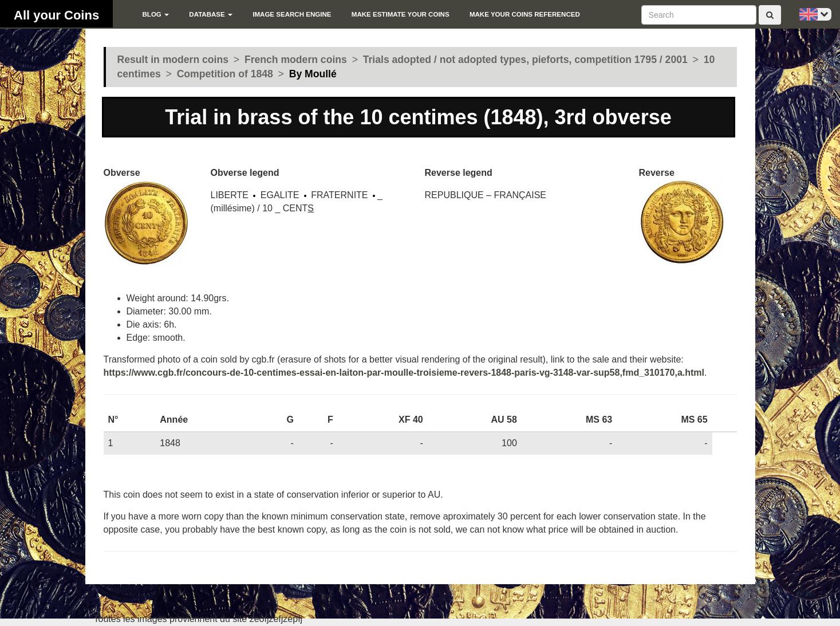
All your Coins (56, 15)
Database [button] (211, 14)
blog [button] (155, 14)
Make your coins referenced (525, 14)
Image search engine (292, 14)
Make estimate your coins (401, 14)
